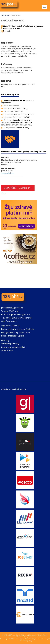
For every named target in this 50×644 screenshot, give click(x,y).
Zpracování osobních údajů (13, 347)
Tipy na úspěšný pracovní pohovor (17, 318)
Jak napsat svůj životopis (12, 308)
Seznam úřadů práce (10, 311)
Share (3, 193)
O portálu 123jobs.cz (10, 326)
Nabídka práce (5, 15)
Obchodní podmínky (10, 344)
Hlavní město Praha (12, 28)
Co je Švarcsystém (9, 321)
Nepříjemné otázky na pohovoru (16, 332)
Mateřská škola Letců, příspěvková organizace (23, 26)
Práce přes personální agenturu (15, 314)
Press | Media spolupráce (13, 336)
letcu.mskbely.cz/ (8, 173)
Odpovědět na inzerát (18, 188)
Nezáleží (7, 31)
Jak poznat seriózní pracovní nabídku (18, 329)
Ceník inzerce (7, 350)
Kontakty (5, 340)
